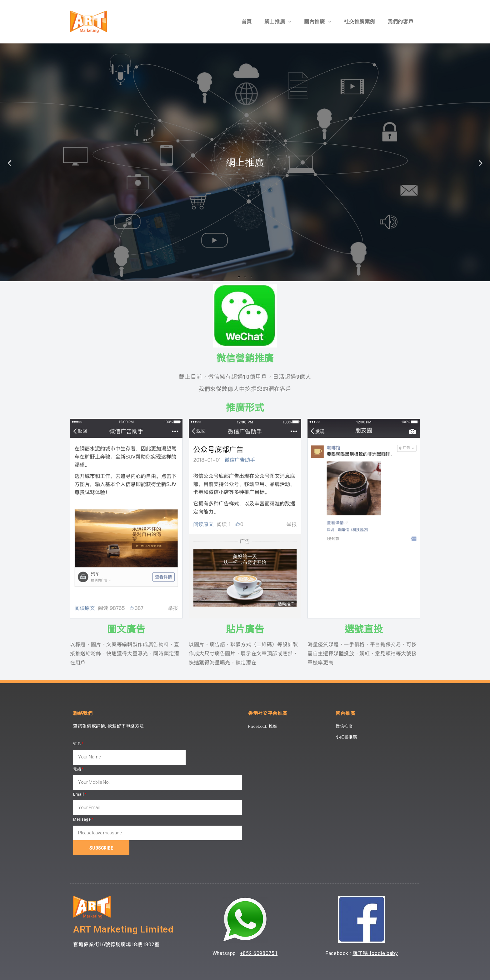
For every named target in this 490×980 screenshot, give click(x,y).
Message (82, 819)
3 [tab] (251, 277)
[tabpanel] (245, 162)
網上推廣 (278, 22)
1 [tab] (239, 277)
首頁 (247, 22)
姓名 (77, 744)
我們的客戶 (400, 22)
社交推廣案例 (359, 22)
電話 (77, 769)
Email (78, 794)
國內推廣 (318, 22)
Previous (9, 162)
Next (481, 162)
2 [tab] (245, 277)
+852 (247, 953)
